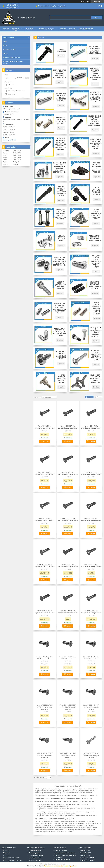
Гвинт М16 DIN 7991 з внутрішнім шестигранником (68, 565)
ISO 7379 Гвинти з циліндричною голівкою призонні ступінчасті (96, 332)
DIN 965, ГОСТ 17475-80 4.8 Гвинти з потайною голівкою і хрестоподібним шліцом (95, 74)
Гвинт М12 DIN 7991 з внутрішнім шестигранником (91, 519)
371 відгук (86, 1)
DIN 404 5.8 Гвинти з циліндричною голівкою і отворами (60, 285)
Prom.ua (62, 864)
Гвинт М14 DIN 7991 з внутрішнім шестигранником (45, 565)
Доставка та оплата (86, 29)
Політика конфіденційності (11, 58)
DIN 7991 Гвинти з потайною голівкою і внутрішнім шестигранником (59, 74)
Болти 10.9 (7, 853)
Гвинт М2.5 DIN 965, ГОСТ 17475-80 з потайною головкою (68, 659)
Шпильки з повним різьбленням (65, 853)
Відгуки (5, 54)
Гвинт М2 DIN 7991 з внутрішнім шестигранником (45, 427)
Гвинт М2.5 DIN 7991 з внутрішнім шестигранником (68, 427)
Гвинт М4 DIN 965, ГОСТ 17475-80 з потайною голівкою (45, 707)
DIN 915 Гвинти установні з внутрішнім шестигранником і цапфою (95, 285)
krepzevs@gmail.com (9, 140)
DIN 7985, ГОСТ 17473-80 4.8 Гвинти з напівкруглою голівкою (61, 97)
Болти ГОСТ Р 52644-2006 (11, 858)
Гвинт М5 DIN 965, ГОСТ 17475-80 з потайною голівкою (68, 707)
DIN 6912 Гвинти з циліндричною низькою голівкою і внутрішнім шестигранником (95, 121)
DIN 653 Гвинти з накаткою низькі (61, 238)
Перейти (61, 56)
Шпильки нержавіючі (36, 855)
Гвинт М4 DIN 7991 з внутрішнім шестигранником (45, 473)
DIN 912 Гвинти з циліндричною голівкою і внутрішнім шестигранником (95, 50)
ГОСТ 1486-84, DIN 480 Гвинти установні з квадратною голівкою (61, 191)
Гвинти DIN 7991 (86, 853)
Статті (5, 42)
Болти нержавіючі (35, 850)
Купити (45, 441)
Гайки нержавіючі (35, 858)
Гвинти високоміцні (61, 50)
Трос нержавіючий (35, 860)
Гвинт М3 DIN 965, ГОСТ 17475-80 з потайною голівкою (91, 659)
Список (99, 397)
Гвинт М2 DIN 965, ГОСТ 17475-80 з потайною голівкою (45, 659)
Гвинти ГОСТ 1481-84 (87, 858)
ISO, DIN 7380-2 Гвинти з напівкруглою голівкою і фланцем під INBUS (96, 355)
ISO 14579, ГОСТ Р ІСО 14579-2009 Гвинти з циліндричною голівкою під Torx (96, 97)
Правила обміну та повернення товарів (13, 62)
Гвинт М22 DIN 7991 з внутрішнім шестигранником (68, 612)
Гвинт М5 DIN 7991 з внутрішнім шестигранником (68, 473)
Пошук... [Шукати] (97, 18)
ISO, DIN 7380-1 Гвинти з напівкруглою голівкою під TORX (61, 355)
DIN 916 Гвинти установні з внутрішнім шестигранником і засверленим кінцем (59, 308)
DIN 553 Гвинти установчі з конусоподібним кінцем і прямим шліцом (60, 332)
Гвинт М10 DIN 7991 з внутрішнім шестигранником (68, 519)
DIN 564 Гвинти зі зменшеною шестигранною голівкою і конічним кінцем (96, 144)
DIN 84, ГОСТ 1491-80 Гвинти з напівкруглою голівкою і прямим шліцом (96, 261)
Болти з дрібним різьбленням (13, 860)
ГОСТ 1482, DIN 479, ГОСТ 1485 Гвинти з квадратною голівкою (97, 167)
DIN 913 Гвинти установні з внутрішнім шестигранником (95, 238)
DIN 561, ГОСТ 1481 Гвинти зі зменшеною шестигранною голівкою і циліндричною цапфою (60, 144)
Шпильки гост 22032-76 (62, 860)
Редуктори (29, 29)
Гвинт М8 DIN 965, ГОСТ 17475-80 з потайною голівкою (45, 755)
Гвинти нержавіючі (35, 853)
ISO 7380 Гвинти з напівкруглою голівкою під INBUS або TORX (96, 214)
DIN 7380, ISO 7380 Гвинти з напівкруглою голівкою (61, 121)
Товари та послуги (9, 38)
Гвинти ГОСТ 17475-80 (87, 860)
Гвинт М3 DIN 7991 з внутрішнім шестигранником (91, 427)
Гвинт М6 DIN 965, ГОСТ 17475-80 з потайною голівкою (91, 707)
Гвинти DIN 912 (85, 850)
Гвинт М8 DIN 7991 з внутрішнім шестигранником (45, 519)
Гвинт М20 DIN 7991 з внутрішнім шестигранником (45, 612)
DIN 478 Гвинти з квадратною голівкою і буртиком (97, 191)
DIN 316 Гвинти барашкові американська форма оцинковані (96, 379)
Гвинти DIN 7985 (86, 855)
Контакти (72, 29)
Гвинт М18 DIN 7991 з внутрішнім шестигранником (91, 565)
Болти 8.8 (6, 850)
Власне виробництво (47, 29)
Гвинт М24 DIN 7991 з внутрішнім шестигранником (91, 612)
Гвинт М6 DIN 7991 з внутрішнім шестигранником (91, 473)
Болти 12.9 (7, 855)
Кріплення (16, 29)
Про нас (63, 29)
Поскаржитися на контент (52, 866)
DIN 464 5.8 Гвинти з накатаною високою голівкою (61, 379)
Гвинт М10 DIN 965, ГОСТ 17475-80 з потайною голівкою (68, 755)
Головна (6, 29)
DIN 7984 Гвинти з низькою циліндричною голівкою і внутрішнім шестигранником (59, 167)
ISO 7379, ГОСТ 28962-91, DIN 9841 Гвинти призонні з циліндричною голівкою (60, 214)
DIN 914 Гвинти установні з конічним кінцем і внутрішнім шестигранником (59, 261)
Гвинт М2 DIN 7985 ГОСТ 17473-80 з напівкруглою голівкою (91, 755)
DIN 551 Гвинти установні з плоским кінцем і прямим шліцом (97, 308)
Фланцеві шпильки (61, 850)
